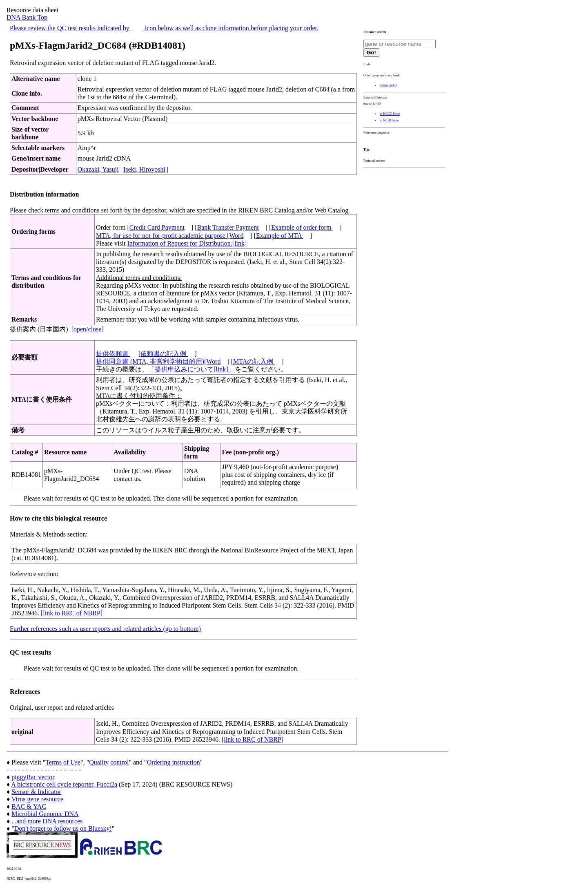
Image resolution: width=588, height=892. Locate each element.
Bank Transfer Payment (228, 227)
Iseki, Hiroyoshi (144, 169)
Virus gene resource (37, 799)
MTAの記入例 (254, 361)
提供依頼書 (113, 354)
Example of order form (302, 227)
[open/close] (88, 329)
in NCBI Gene (389, 120)
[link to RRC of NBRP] (72, 613)
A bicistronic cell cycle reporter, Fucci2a (64, 784)
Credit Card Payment (157, 227)
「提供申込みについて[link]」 (192, 369)
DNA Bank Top (27, 17)
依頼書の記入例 (164, 354)
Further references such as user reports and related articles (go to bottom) (105, 629)
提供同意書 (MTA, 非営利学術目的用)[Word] (163, 361)
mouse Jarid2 (388, 85)
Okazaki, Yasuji (98, 169)
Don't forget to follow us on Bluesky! (63, 828)
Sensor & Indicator (36, 792)
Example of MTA (280, 236)
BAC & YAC (29, 806)
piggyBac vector (33, 777)
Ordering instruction (174, 762)
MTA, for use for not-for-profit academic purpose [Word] (174, 236)
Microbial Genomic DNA (45, 814)
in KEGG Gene (390, 114)
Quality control (109, 762)
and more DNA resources (49, 821)
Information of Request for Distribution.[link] (187, 243)
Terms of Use (63, 762)
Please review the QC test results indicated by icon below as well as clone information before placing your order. (164, 28)
